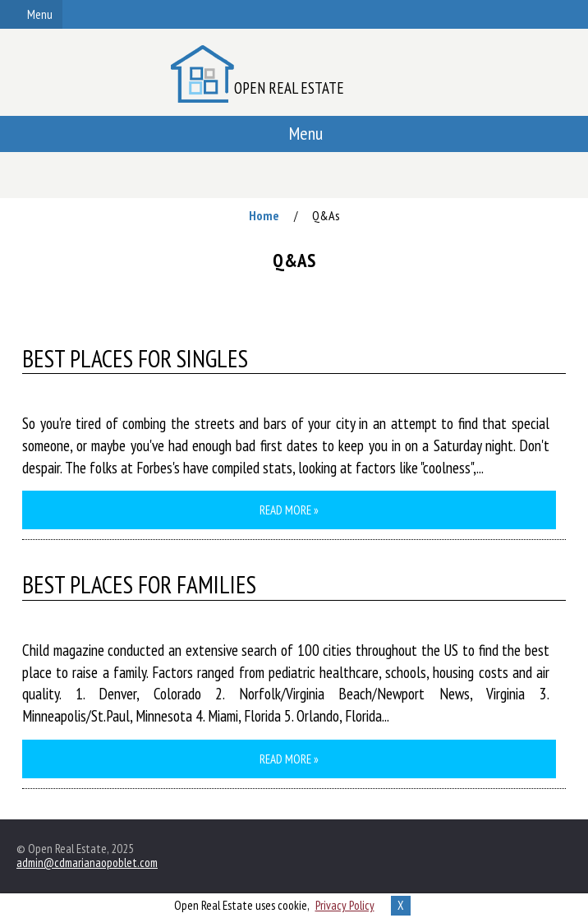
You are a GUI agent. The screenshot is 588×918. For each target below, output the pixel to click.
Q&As (326, 215)
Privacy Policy (345, 905)
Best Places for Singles (135, 359)
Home (264, 215)
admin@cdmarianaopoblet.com (87, 863)
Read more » (289, 510)
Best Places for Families (139, 585)
